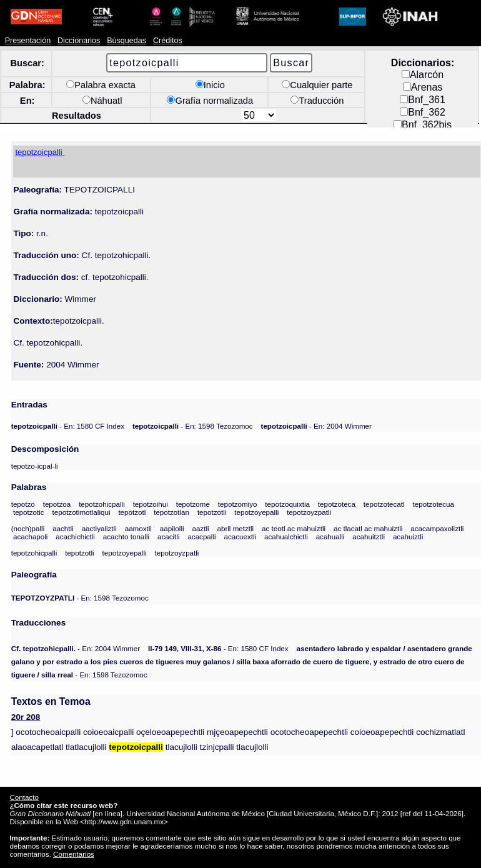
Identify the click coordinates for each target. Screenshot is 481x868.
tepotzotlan (171, 512)
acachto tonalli (126, 536)
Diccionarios (79, 41)
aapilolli (172, 528)
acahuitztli (369, 536)
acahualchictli (286, 536)
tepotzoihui (151, 504)
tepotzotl (132, 512)
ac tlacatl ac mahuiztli (368, 528)
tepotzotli (212, 512)
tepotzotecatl (384, 504)
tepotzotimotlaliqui (82, 512)
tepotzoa (57, 504)
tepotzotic (29, 512)
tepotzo (23, 504)
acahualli (330, 536)
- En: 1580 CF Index (68, 426)
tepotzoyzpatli (309, 512)
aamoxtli (138, 528)
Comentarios (74, 854)
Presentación (28, 41)
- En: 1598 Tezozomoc (193, 426)
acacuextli (240, 536)
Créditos (168, 41)
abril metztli (235, 528)
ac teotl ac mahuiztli (294, 528)
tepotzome (193, 504)
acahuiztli (408, 536)
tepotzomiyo (238, 504)
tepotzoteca (337, 504)
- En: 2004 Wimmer (316, 426)
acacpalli (201, 536)
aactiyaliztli (99, 528)
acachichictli (75, 536)
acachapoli (31, 536)
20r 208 (26, 717)
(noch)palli (28, 528)
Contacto (24, 797)
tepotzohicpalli (102, 504)
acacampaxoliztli (437, 528)
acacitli (169, 536)
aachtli (63, 528)
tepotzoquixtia (287, 504)
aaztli (200, 528)
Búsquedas (126, 41)
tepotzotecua (434, 504)
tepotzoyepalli (256, 512)
